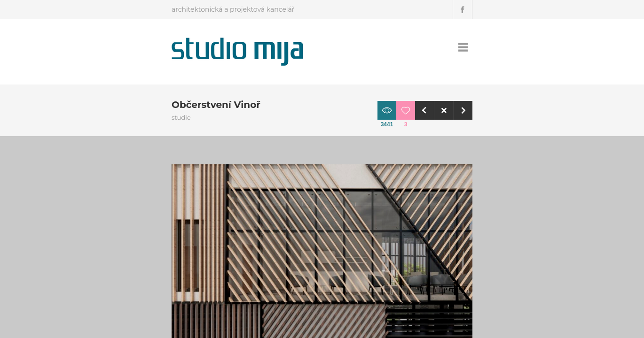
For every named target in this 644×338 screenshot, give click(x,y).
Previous (495, 110)
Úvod (407, 47)
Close (514, 110)
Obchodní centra (471, 199)
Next (534, 110)
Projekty (439, 47)
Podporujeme (520, 47)
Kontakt (475, 47)
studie (457, 211)
